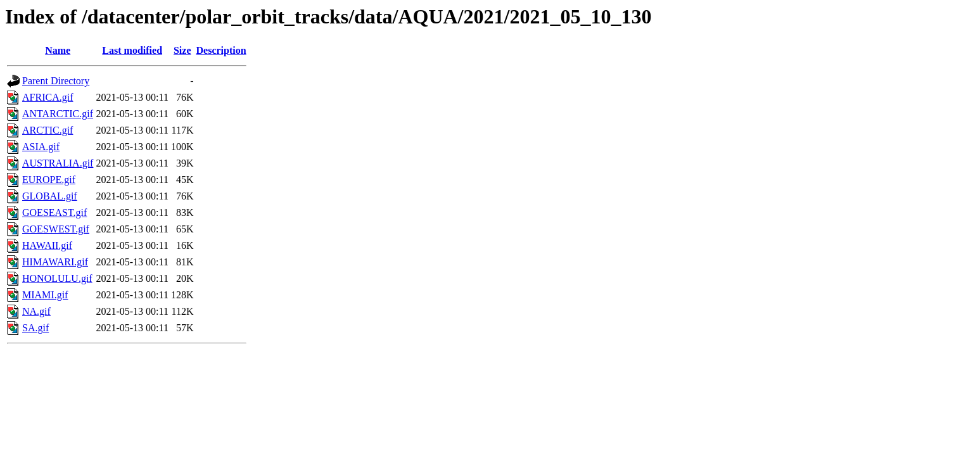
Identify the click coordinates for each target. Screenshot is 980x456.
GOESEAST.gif (54, 212)
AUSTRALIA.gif (58, 163)
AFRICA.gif (48, 97)
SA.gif (35, 328)
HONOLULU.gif (57, 278)
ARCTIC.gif (48, 130)
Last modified (132, 50)
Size (182, 50)
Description (221, 50)
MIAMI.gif (45, 295)
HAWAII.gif (47, 245)
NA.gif (36, 311)
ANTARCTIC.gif (58, 114)
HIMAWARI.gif (55, 262)
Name (58, 50)
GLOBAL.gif (50, 196)
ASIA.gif (41, 147)
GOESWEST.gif (56, 229)
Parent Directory (56, 81)
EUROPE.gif (49, 180)
